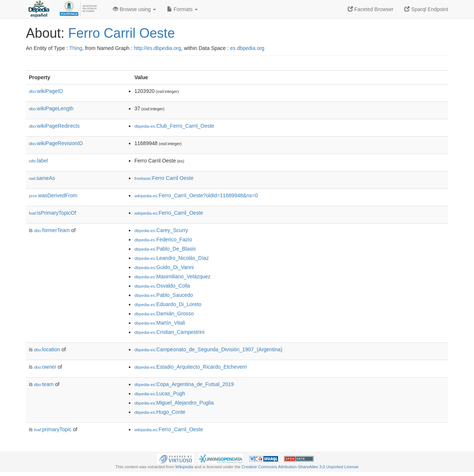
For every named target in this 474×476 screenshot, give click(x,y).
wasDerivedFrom (53, 195)
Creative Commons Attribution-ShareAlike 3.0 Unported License (300, 467)
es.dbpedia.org (247, 48)
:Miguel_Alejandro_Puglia (174, 403)
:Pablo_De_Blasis (165, 249)
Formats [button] (182, 9)
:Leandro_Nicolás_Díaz (172, 258)
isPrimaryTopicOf (53, 213)
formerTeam (52, 230)
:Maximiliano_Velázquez (173, 276)
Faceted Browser (371, 9)
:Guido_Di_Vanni (164, 267)
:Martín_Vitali (160, 323)
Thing (76, 48)
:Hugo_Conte (160, 412)
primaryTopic (53, 429)
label (38, 161)
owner (45, 367)
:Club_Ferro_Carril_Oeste (174, 126)
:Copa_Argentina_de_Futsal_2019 (184, 384)
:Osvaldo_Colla (162, 286)
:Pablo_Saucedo (164, 295)
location (47, 349)
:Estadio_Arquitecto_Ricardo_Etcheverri (191, 367)
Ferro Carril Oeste (121, 33)
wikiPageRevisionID (56, 143)
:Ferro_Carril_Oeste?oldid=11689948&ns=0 (196, 195)
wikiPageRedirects (54, 126)
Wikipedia (184, 467)
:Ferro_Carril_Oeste (169, 213)
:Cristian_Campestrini (169, 332)
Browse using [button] (134, 9)
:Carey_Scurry (161, 230)
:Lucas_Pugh (160, 393)
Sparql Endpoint (426, 9)
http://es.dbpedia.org (157, 48)
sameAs (42, 178)
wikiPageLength (51, 108)
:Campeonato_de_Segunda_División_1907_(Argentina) (208, 349)
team (44, 384)
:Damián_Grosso (164, 314)
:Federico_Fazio (163, 239)
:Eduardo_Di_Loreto (168, 304)
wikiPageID (46, 91)
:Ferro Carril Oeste (164, 178)
